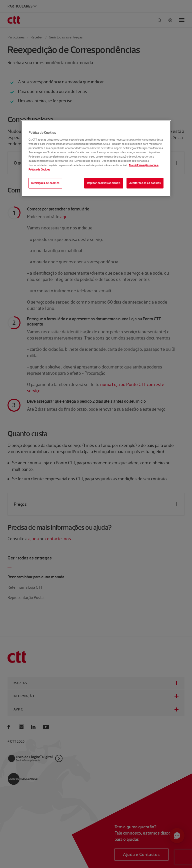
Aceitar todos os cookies (145, 183)
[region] (96, 159)
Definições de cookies (45, 183)
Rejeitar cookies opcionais (104, 183)
